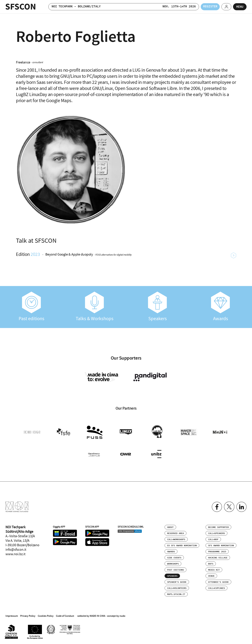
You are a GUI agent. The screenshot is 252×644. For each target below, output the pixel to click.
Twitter (229, 506)
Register (208, 7)
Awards (221, 307)
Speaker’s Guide (177, 581)
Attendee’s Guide (218, 581)
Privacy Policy (28, 615)
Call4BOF (213, 539)
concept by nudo (116, 615)
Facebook (216, 506)
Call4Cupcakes (216, 588)
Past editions (32, 307)
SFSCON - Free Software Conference (20, 7)
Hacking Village (218, 557)
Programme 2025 (217, 551)
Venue (211, 575)
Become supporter (218, 527)
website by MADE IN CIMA (91, 615)
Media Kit (214, 569)
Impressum (12, 615)
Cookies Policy (46, 615)
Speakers (157, 307)
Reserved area (175, 533)
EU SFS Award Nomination (182, 545)
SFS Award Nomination (221, 545)
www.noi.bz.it (15, 553)
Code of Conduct (65, 615)
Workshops (173, 563)
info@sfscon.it (16, 549)
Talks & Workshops (94, 307)
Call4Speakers (216, 533)
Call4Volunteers (177, 588)
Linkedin (241, 506)
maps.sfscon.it (176, 594)
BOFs (211, 563)
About (170, 527)
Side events (174, 557)
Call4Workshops (176, 539)
